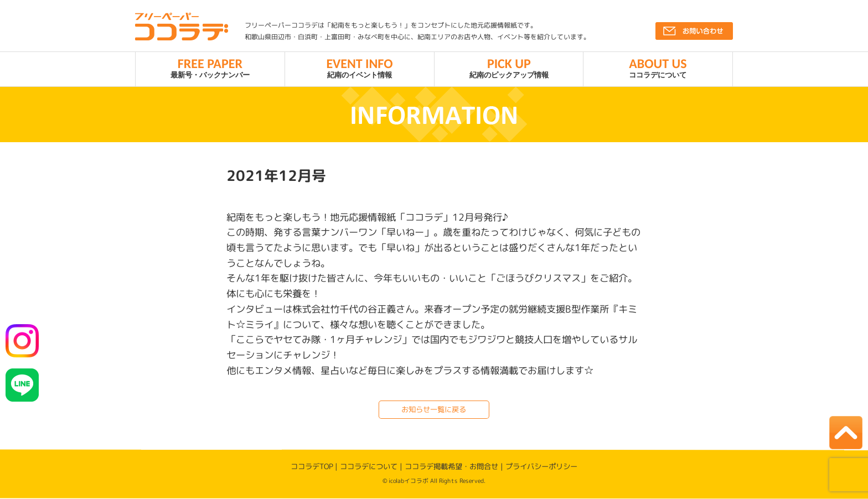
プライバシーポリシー (541, 467)
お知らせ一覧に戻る (434, 409)
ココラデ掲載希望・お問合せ (451, 466)
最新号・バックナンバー (210, 67)
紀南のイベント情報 (360, 67)
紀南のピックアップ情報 (509, 67)
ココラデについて (658, 67)
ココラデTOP (312, 466)
